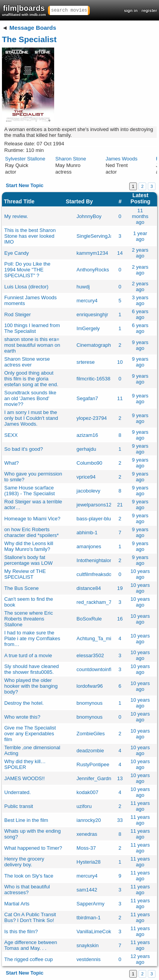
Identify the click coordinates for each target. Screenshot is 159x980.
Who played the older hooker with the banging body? (31, 686)
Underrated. (18, 792)
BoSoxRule (89, 619)
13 (120, 778)
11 (120, 398)
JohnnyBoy (89, 216)
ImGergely (88, 328)
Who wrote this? (22, 717)
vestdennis (89, 959)
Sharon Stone (71, 159)
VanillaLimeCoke (95, 931)
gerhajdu (86, 449)
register (149, 10)
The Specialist (29, 39)
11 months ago (140, 216)
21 (120, 505)
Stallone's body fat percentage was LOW (28, 560)
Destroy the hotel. (24, 703)
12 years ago (140, 959)
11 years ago (140, 806)
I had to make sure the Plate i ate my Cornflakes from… (32, 638)
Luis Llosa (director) (26, 287)
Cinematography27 (98, 345)
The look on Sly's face (29, 876)
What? (12, 463)
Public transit (19, 806)
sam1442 (87, 890)
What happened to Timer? (33, 848)
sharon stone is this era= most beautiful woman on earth (32, 345)
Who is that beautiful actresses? (27, 890)
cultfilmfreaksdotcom (99, 574)
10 (120, 362)
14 (120, 253)
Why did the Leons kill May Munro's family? (29, 546)
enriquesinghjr (92, 314)
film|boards (24, 10)
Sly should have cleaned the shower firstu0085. (32, 669)
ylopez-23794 (92, 418)
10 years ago (140, 574)
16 (120, 619)
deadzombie (90, 751)
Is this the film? (21, 931)
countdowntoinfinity (98, 669)
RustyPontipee (93, 764)
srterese (86, 362)
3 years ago (140, 300)
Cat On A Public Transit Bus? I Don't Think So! (30, 917)
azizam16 (87, 435)
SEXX (11, 435)
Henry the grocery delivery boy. (24, 862)
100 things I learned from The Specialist (32, 328)
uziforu (84, 806)
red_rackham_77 (96, 602)
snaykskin (88, 945)
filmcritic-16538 (93, 379)
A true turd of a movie (28, 655)
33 (120, 820)
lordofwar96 (90, 686)
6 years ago (140, 314)
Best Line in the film (26, 820)
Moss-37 (86, 848)
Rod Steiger (18, 314)
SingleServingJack (97, 236)
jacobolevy (88, 491)
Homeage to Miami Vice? (32, 519)
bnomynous (90, 703)
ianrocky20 (89, 820)
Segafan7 (87, 398)
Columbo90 (90, 463)
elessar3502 (90, 655)
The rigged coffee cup (29, 959)
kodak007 (87, 792)
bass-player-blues (97, 519)
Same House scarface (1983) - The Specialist (30, 491)
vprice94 (86, 477)
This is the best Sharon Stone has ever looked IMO (30, 236)
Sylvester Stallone (25, 159)
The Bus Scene (21, 588)
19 (120, 588)
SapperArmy (91, 904)
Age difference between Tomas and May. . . (31, 945)
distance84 (89, 588)
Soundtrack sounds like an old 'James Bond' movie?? (30, 398)
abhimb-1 (87, 533)
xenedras (87, 834)
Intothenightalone (96, 560)
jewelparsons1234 (97, 505)
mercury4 (87, 301)
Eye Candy (17, 253)
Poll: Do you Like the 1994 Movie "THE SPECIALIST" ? (27, 270)
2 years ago (140, 253)
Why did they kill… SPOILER (25, 764)
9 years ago (140, 345)
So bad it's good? (24, 449)
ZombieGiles (91, 734)
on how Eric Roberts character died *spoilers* (32, 532)
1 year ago (140, 236)
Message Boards (33, 28)
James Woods (121, 159)
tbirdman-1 (89, 918)
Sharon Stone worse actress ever (27, 362)
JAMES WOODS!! (25, 778)
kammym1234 (92, 253)
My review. (16, 216)
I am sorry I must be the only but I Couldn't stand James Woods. (31, 418)
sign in (131, 10)
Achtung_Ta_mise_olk (101, 638)
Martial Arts (17, 904)
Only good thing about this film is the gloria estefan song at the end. (31, 379)
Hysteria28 (89, 862)
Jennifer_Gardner (96, 778)
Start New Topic (25, 185)
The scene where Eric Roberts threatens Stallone (29, 619)
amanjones (89, 546)
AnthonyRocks (93, 270)
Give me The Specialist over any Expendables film (30, 734)
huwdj (83, 287)
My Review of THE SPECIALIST (25, 574)
